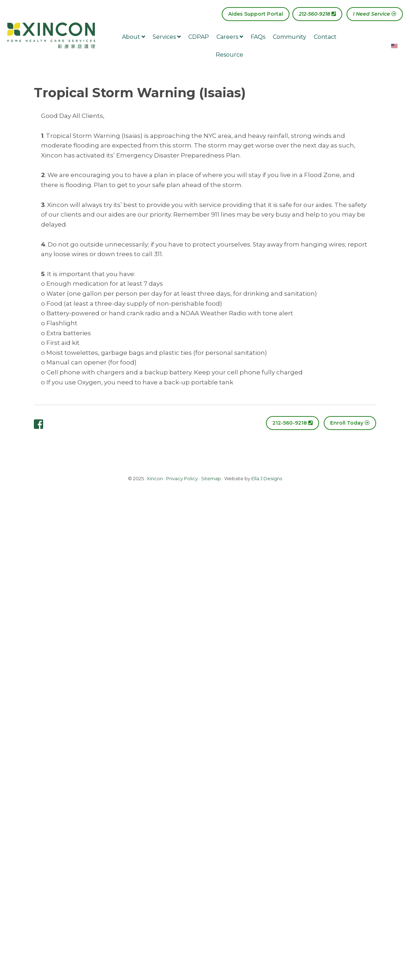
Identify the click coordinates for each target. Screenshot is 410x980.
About (134, 37)
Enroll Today (350, 423)
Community (289, 37)
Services (167, 37)
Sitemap (211, 478)
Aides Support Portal (256, 14)
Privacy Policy (182, 478)
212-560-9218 (317, 14)
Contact (325, 37)
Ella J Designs (267, 478)
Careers (230, 37)
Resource (229, 55)
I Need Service (375, 14)
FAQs (258, 37)
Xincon (155, 478)
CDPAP (199, 37)
